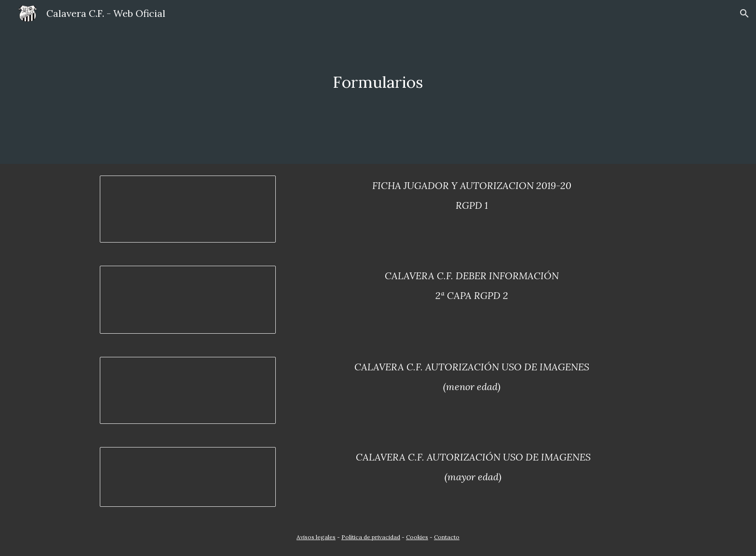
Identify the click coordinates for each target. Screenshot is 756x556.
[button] (744, 14)
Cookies (417, 537)
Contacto (447, 537)
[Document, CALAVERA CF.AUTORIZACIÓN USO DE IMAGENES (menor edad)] (188, 390)
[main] (378, 82)
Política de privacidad (371, 537)
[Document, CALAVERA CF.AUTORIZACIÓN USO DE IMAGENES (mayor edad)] (188, 477)
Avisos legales (316, 537)
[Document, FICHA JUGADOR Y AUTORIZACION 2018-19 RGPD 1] (188, 209)
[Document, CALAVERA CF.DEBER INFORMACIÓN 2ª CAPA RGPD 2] (188, 300)
